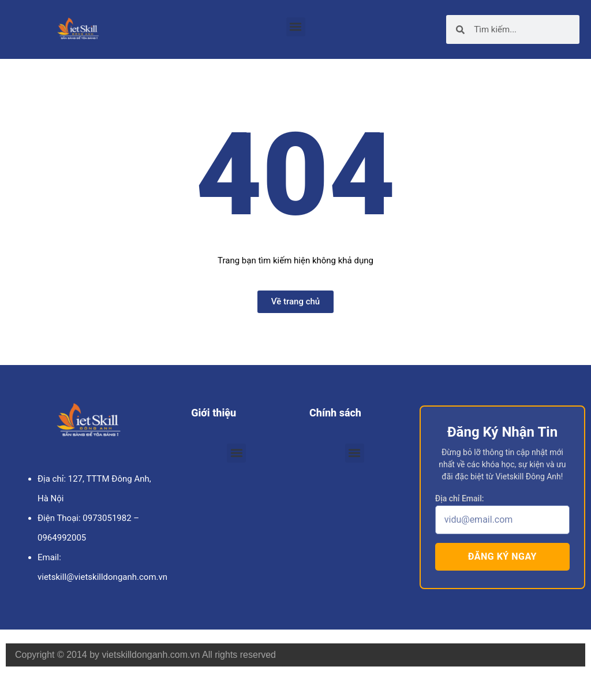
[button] (296, 27)
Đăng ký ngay (502, 556)
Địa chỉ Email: (460, 498)
